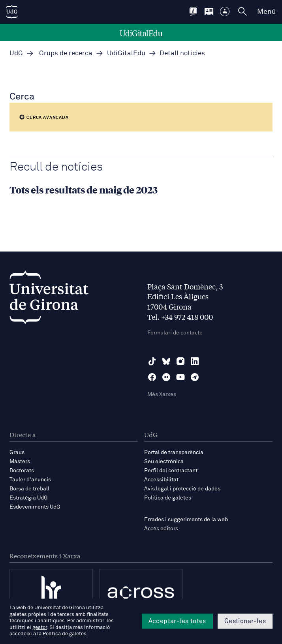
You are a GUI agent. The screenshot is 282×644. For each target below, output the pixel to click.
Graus (17, 452)
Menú (266, 12)
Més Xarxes (162, 394)
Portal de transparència (174, 452)
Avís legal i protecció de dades (182, 489)
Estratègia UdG (29, 498)
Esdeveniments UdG (35, 507)
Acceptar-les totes (177, 621)
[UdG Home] (12, 12)
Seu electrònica (164, 462)
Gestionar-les (245, 621)
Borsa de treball (29, 489)
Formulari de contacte (175, 333)
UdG (16, 54)
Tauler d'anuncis (30, 480)
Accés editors (161, 529)
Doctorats (22, 471)
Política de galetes (168, 498)
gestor (40, 628)
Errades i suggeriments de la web (186, 520)
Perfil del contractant (171, 471)
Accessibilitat (161, 480)
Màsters (20, 462)
